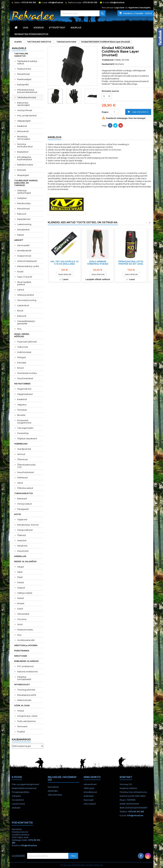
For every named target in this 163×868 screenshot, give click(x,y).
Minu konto (92, 777)
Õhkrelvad (22, 459)
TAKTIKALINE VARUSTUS (21, 55)
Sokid (20, 609)
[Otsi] (83, 13)
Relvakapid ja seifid (27, 695)
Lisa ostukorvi (138, 112)
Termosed (22, 726)
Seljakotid (22, 519)
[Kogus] (114, 112)
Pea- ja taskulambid (27, 116)
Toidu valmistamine (27, 721)
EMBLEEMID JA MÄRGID (26, 661)
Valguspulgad (24, 121)
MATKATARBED (22, 384)
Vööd (20, 624)
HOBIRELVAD (21, 444)
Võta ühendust (55, 795)
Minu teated (90, 804)
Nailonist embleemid (27, 672)
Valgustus (22, 405)
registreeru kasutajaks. (140, 8)
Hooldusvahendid (26, 640)
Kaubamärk (108, 64)
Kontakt (126, 777)
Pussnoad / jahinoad (27, 342)
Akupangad (23, 175)
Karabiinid (22, 126)
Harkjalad (22, 198)
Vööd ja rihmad (25, 110)
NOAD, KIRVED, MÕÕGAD (22, 335)
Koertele (22, 170)
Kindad (21, 603)
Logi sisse (119, 8)
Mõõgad (21, 357)
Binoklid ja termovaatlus (24, 138)
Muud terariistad (25, 378)
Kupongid (89, 800)
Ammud (21, 454)
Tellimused (89, 788)
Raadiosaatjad (24, 79)
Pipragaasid (23, 509)
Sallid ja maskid (25, 593)
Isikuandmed (90, 784)
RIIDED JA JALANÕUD (25, 561)
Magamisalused (25, 394)
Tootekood (107, 60)
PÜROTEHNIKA (22, 651)
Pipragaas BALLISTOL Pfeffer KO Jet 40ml (131, 263)
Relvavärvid (23, 131)
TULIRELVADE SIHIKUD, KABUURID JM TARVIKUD (26, 183)
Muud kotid (23, 551)
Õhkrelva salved (25, 488)
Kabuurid (22, 214)
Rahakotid (22, 546)
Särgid (20, 567)
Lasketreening (24, 224)
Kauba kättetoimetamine (24, 788)
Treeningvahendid (26, 690)
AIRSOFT (19, 240)
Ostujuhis (16, 796)
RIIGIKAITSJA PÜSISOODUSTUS (31, 34)
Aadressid (89, 796)
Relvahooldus (24, 203)
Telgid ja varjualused (27, 438)
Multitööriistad (24, 352)
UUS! (26, 28)
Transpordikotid (25, 530)
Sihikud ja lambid (25, 295)
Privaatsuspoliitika (21, 792)
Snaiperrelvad (24, 256)
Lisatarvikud (23, 305)
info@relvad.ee (56, 2)
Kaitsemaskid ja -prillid (28, 266)
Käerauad (22, 499)
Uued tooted (18, 804)
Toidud (21, 711)
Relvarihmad (23, 74)
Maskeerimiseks (25, 630)
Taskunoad (23, 347)
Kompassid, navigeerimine (24, 421)
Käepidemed (24, 219)
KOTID (18, 514)
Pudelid (21, 732)
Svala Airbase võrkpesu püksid (98, 263)
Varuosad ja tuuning (27, 300)
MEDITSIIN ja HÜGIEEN (26, 645)
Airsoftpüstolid (24, 251)
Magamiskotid (24, 389)
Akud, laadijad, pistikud (24, 283)
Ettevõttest (57, 28)
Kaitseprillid (23, 85)
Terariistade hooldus (27, 373)
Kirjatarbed (23, 152)
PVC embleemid (25, 666)
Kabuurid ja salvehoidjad (23, 104)
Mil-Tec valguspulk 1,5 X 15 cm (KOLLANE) (64, 263)
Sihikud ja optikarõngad (24, 192)
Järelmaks (53, 791)
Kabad (20, 235)
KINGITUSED (21, 656)
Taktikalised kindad (27, 97)
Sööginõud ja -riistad (27, 716)
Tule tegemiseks (25, 428)
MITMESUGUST (22, 684)
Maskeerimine (24, 69)
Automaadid (23, 245)
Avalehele (19, 48)
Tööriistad (22, 410)
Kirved (20, 368)
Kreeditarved (90, 792)
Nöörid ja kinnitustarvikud (25, 145)
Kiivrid (20, 311)
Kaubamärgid (21, 740)
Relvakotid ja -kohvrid (28, 525)
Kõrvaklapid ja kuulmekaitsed (24, 158)
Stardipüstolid (24, 449)
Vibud (20, 483)
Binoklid (21, 415)
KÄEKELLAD (20, 556)
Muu (19, 329)
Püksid (20, 582)
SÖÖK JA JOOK (22, 705)
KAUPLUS (76, 28)
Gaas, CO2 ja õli (25, 277)
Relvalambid (23, 230)
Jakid (20, 572)
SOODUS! (39, 28)
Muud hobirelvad (25, 472)
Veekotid (22, 540)
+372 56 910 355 (29, 2)
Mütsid (20, 598)
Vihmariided (23, 614)
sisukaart (16, 808)
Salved (21, 290)
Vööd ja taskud (24, 504)
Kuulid (20, 272)
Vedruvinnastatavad (27, 261)
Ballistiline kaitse (25, 165)
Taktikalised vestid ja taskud (27, 62)
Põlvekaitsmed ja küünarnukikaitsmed (27, 91)
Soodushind (18, 800)
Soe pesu (22, 619)
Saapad (21, 588)
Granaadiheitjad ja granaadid (26, 322)
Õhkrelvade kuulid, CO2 (26, 466)
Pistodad (22, 363)
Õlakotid (21, 535)
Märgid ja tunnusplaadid (24, 678)
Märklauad (22, 478)
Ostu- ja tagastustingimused (25, 784)
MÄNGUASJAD (24, 700)
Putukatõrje (23, 433)
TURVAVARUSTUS (24, 493)
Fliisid (20, 577)
